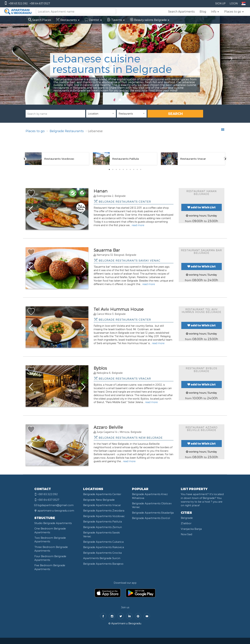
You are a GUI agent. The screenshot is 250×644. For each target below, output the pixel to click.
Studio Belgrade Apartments (53, 523)
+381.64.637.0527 (40, 3)
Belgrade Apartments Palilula (103, 521)
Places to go (35, 131)
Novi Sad (186, 534)
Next (225, 159)
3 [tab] (116, 169)
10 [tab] (141, 169)
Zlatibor (186, 523)
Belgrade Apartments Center (102, 494)
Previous (25, 159)
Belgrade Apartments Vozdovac (104, 516)
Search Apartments (181, 11)
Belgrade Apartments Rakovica (104, 547)
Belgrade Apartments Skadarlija (153, 513)
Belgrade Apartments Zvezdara (104, 510)
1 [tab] (109, 169)
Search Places (40, 20)
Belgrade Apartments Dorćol (151, 518)
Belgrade (187, 518)
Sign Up (220, 3)
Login (234, 3)
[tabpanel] (57, 159)
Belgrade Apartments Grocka (102, 553)
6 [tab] (127, 169)
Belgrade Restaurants (67, 131)
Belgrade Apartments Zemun (103, 527)
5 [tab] (123, 169)
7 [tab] (130, 169)
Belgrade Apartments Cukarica (103, 542)
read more (138, 225)
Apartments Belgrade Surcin (102, 558)
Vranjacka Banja (191, 529)
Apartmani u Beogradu (126, 623)
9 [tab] (137, 169)
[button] (215, 12)
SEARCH (175, 113)
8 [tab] (134, 169)
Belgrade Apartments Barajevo (103, 564)
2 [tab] (113, 169)
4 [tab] (120, 169)
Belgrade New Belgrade (99, 500)
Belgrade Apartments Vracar (102, 505)
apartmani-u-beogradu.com (56, 510)
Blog (203, 11)
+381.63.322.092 (18, 3)
